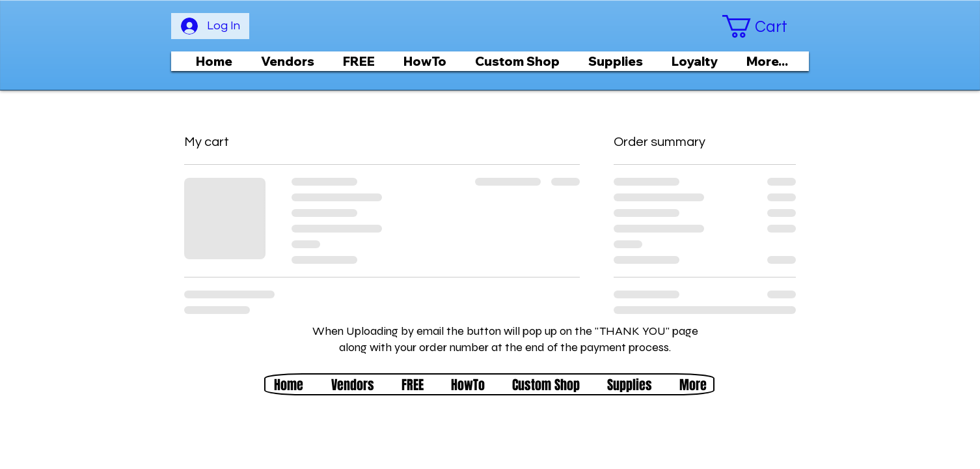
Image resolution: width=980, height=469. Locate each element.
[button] (765, 26)
